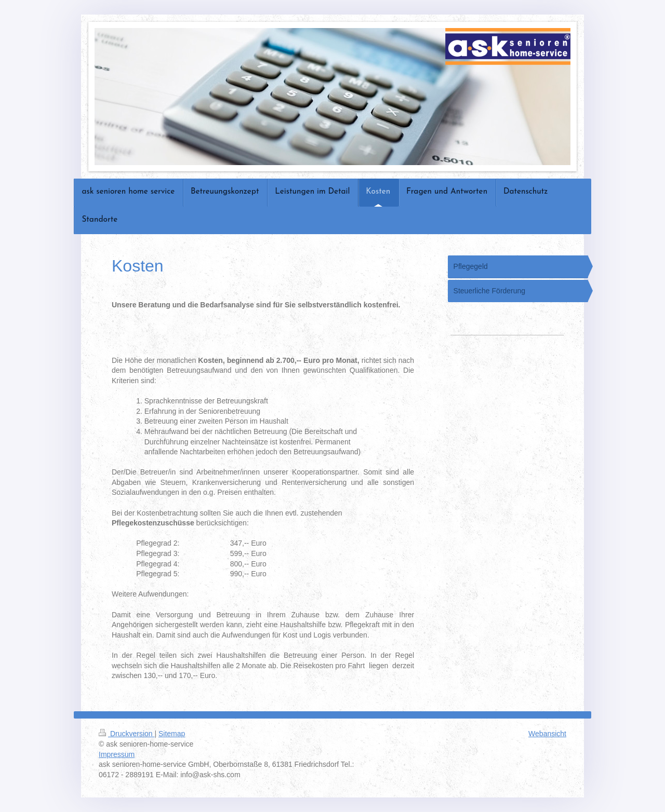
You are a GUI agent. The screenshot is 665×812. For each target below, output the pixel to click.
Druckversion (127, 734)
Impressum (117, 754)
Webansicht (547, 734)
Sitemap (172, 734)
